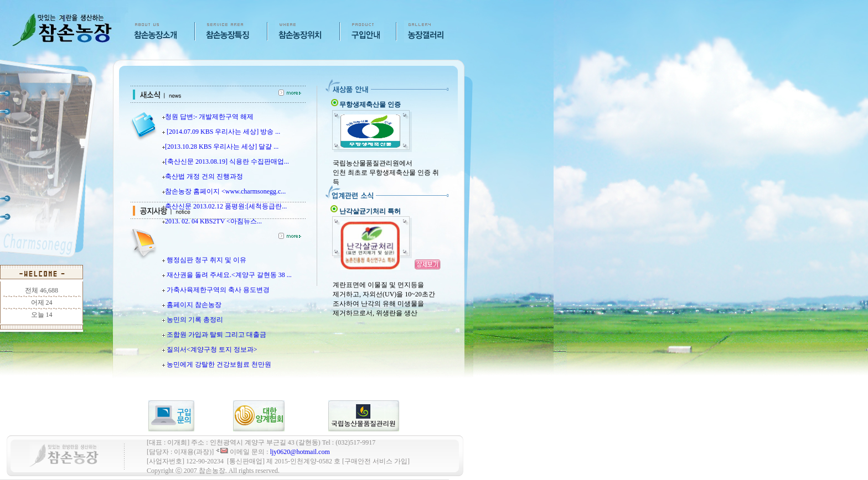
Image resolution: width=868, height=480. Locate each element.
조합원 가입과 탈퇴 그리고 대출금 (216, 335)
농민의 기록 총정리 (195, 320)
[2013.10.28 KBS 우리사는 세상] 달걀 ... (222, 147)
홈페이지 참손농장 (194, 305)
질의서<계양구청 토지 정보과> (212, 349)
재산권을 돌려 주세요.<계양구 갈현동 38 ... (229, 275)
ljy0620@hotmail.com (300, 452)
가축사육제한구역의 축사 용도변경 (218, 290)
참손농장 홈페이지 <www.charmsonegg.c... (225, 191)
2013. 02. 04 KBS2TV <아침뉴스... (213, 221)
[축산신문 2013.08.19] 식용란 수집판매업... (227, 161)
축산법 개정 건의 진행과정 (204, 176)
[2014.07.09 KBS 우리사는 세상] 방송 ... (223, 132)
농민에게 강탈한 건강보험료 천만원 (219, 364)
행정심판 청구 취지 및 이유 (206, 260)
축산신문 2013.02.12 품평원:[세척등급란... (226, 206)
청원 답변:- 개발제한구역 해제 (209, 117)
